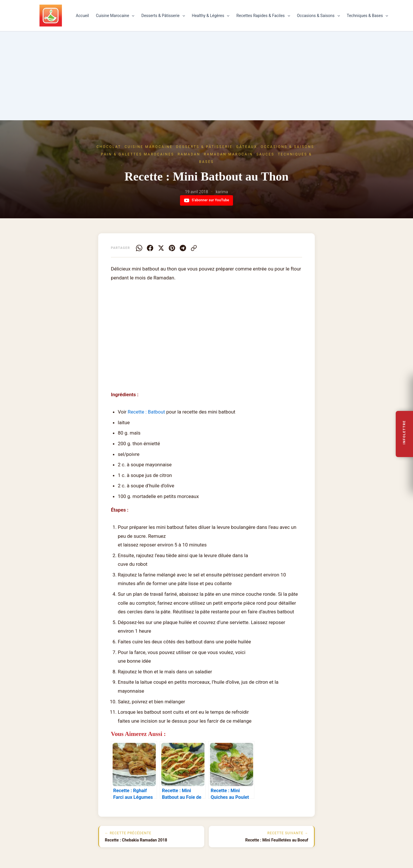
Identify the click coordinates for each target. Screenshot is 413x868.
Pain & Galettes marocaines (138, 154)
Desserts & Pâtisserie (163, 16)
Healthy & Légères (211, 16)
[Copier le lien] (194, 248)
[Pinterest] (172, 248)
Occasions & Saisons (318, 16)
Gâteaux (247, 147)
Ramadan (189, 154)
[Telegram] (183, 248)
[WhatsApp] (139, 248)
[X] (161, 248)
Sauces (265, 154)
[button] (132, 16)
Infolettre (405, 433)
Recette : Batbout (146, 412)
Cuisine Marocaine (115, 16)
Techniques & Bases (367, 16)
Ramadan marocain (228, 154)
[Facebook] (150, 248)
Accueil (82, 16)
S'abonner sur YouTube (207, 200)
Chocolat (109, 147)
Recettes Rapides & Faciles (263, 16)
